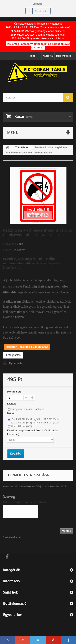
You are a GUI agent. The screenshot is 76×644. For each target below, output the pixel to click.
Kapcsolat (48, 56)
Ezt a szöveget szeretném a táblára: (25, 502)
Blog (33, 56)
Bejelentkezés (64, 56)
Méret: (11, 413)
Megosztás (13, 355)
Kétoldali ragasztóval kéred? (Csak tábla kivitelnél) (32, 432)
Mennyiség (14, 392)
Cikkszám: (10, 244)
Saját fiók (10, 592)
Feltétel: (8, 250)
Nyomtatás (16, 363)
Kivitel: (12, 404)
